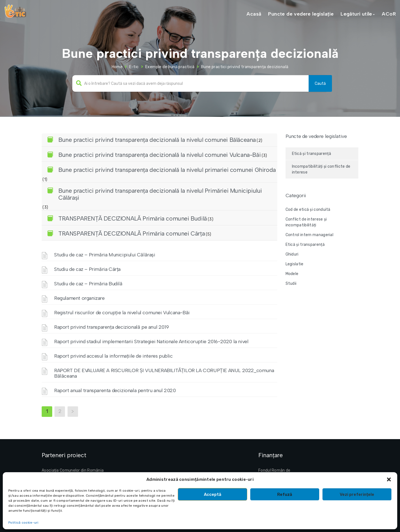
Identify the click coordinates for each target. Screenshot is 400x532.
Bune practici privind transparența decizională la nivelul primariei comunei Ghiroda (167, 170)
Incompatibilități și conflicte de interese (321, 169)
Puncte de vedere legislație (301, 14)
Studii (291, 284)
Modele (292, 274)
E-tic (134, 67)
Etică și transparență (312, 154)
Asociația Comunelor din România (73, 470)
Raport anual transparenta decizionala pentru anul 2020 (115, 390)
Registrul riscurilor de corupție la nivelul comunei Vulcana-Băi (122, 313)
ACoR (389, 14)
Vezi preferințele (357, 494)
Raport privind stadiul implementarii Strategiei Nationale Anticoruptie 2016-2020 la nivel (151, 342)
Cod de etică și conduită (308, 210)
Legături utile (356, 14)
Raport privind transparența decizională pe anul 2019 (111, 327)
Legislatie (295, 264)
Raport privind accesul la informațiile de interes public (113, 356)
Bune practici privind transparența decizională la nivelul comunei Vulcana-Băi (159, 155)
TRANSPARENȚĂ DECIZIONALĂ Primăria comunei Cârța (132, 233)
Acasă (254, 14)
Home (117, 67)
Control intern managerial (310, 235)
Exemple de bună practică (170, 67)
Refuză (285, 494)
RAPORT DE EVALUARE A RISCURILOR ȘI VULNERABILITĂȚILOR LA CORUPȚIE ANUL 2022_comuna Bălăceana (164, 373)
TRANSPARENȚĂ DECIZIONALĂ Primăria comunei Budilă (133, 218)
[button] (389, 479)
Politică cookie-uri (23, 523)
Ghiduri (292, 254)
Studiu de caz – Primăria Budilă (88, 284)
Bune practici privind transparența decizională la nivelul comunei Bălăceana (157, 140)
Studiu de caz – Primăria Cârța (87, 269)
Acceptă (213, 494)
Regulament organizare (79, 298)
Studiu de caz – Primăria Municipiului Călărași (105, 255)
